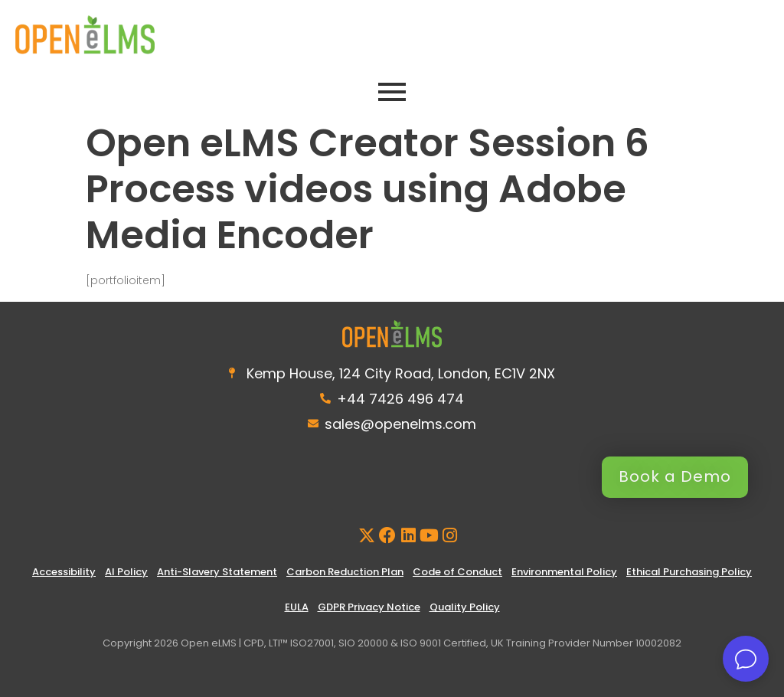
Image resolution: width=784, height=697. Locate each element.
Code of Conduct (457, 572)
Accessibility (64, 572)
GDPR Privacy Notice (369, 607)
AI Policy (126, 572)
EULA (297, 607)
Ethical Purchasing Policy (689, 572)
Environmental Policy (564, 572)
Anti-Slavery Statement (217, 572)
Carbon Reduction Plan (345, 572)
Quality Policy (465, 607)
